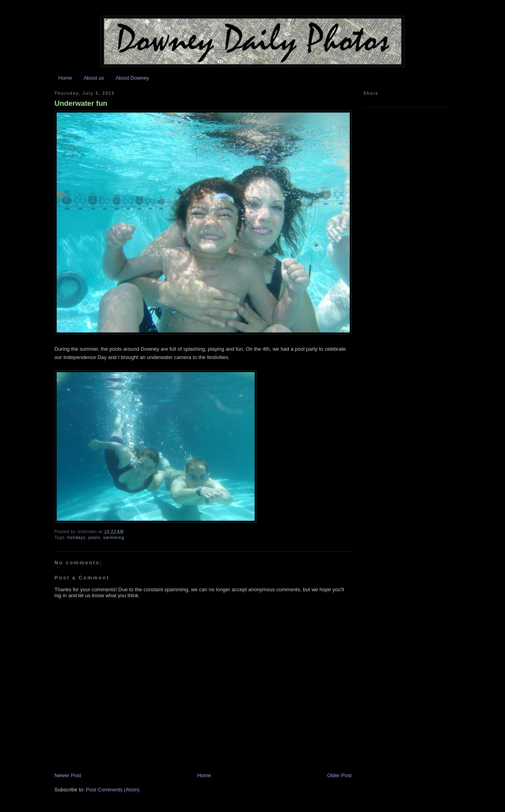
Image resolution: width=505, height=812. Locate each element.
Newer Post (68, 775)
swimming (113, 538)
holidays (77, 538)
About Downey (132, 78)
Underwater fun (81, 103)
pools (94, 538)
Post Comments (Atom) (113, 790)
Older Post (339, 775)
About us (94, 78)
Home (65, 78)
